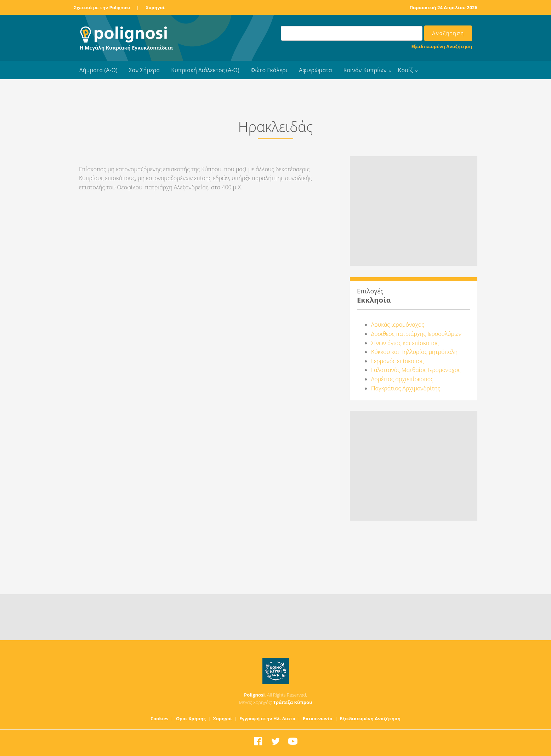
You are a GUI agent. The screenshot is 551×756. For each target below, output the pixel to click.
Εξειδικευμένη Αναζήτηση (442, 46)
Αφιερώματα (316, 70)
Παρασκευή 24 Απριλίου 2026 (443, 7)
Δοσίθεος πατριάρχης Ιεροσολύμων (416, 334)
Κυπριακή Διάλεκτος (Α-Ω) (205, 70)
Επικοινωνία (318, 718)
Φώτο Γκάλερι (269, 70)
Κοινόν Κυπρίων (365, 70)
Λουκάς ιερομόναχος (398, 325)
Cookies (160, 718)
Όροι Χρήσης (191, 718)
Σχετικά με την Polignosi (102, 7)
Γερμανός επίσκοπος (397, 361)
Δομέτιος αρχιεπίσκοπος (402, 379)
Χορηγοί (155, 7)
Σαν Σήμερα (144, 70)
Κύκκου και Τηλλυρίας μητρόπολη (414, 352)
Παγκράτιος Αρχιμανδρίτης (406, 388)
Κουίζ (405, 70)
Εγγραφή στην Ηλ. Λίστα (268, 718)
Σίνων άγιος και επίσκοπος (405, 343)
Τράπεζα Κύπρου (292, 702)
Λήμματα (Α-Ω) (98, 70)
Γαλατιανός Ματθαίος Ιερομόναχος (416, 370)
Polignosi (254, 695)
